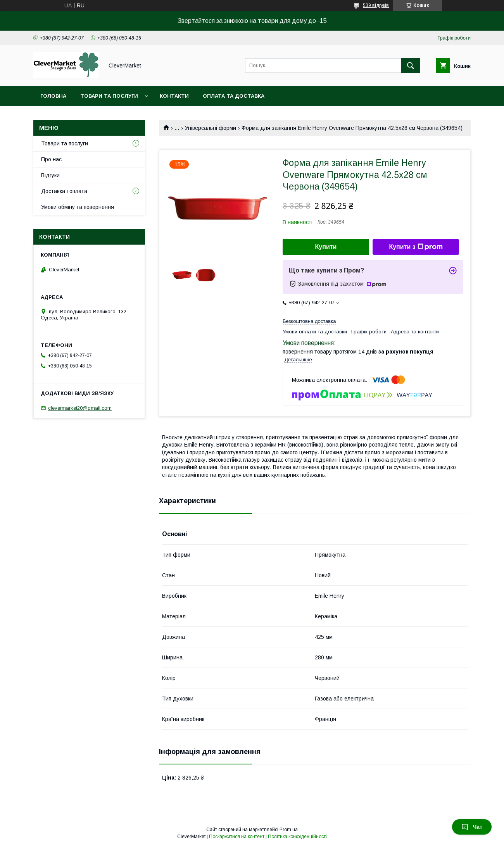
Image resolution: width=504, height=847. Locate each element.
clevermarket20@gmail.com (80, 408)
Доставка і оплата (64, 191)
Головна (53, 96)
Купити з (416, 247)
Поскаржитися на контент (237, 837)
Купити (326, 247)
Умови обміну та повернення (78, 207)
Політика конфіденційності (297, 837)
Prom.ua (289, 830)
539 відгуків (376, 5)
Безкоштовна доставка (309, 321)
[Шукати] (411, 66)
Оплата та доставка (234, 96)
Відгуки (50, 175)
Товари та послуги (109, 96)
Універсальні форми (211, 128)
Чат (472, 827)
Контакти (174, 96)
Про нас (51, 159)
